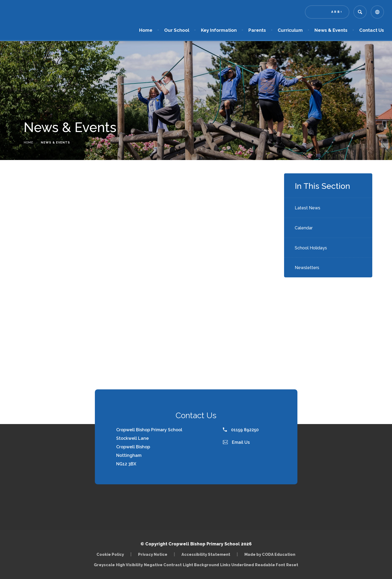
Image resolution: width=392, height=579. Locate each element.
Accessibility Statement (206, 554)
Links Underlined (237, 565)
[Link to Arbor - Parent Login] (327, 12)
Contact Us (372, 30)
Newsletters (307, 268)
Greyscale (104, 565)
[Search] (360, 12)
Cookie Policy (110, 554)
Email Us (236, 442)
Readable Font (270, 565)
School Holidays (311, 248)
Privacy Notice (153, 554)
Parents (257, 30)
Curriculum (290, 30)
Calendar (304, 228)
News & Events (331, 30)
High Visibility (129, 565)
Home (146, 30)
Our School (177, 30)
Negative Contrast (163, 565)
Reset (292, 565)
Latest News (308, 208)
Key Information (219, 30)
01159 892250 (241, 430)
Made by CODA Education (270, 554)
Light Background (201, 565)
